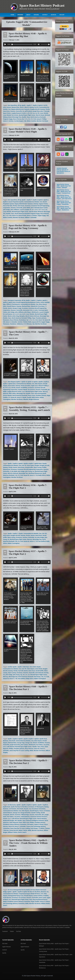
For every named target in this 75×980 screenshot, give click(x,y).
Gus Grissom (31, 390)
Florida (48, 109)
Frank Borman (7, 898)
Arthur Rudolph (45, 302)
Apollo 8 (37, 739)
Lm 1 (33, 210)
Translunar (13, 324)
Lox (34, 113)
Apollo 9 (5, 202)
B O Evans (31, 807)
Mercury (45, 392)
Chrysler (26, 809)
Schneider (14, 322)
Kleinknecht (35, 312)
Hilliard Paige (25, 815)
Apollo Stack (12, 302)
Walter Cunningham (14, 543)
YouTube (19, 931)
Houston (13, 111)
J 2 (34, 310)
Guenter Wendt (23, 390)
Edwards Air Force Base (37, 306)
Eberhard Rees (26, 306)
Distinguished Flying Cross (16, 896)
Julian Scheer (24, 745)
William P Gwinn (13, 832)
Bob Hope (26, 667)
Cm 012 (36, 107)
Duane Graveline (26, 386)
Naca (28, 117)
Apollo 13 (30, 382)
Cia (30, 809)
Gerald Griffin (29, 467)
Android (5, 950)
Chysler (44, 463)
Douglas (37, 465)
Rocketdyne (23, 320)
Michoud (47, 115)
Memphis (22, 316)
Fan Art (62, 15)
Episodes (20, 15)
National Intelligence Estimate (35, 821)
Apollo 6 (41, 105)
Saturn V (6, 121)
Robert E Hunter (39, 824)
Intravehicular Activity (42, 673)
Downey (43, 109)
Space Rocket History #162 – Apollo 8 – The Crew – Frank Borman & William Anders (29, 843)
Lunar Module (44, 113)
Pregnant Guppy (8, 119)
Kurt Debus (40, 745)
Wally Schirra (36, 397)
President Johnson (41, 318)
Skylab (24, 397)
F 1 (46, 306)
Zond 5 (24, 832)
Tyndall (29, 397)
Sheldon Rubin (27, 322)
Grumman (28, 206)
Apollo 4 (35, 105)
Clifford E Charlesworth (13, 304)
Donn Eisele (11, 386)
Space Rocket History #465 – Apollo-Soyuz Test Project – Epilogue (64, 186)
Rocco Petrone (17, 119)
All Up (19, 105)
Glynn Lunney (38, 467)
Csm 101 (24, 465)
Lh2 (31, 113)
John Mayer (28, 312)
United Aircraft (14, 830)
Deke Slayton (39, 384)
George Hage (21, 743)
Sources (54, 15)
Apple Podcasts (7, 947)
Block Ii (27, 107)
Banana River (16, 107)
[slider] (22, 44)
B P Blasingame (39, 807)
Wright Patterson (34, 399)
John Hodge (6, 210)
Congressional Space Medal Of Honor (29, 894)
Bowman (6, 741)
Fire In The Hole (8, 206)
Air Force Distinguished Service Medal (19, 890)
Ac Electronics (12, 805)
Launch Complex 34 (25, 210)
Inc (23, 111)
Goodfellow (24, 388)
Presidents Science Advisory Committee (15, 824)
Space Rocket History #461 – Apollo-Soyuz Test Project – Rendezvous (64, 208)
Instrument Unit (28, 310)
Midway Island (7, 117)
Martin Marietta (42, 819)
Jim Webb (14, 471)
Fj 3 (10, 388)
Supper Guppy (42, 216)
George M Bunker (25, 813)
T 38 (36, 475)
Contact (45, 15)
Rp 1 (23, 119)
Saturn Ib (37, 749)
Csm (9, 109)
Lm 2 (36, 210)
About (28, 15)
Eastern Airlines (38, 896)
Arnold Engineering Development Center (28, 302)
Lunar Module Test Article (11, 115)
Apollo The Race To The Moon (19, 807)
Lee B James (9, 314)
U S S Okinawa (28, 324)
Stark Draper (34, 828)
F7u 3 (7, 388)
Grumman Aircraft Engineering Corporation (30, 469)
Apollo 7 (5, 384)
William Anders (46, 903)
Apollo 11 (30, 105)
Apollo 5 (41, 200)
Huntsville (19, 111)
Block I (22, 107)
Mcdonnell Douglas (9, 821)
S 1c (26, 119)
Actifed (10, 667)
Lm (33, 471)
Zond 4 (20, 832)
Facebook (5, 931)
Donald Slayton (11, 306)
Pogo (34, 318)
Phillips (29, 318)
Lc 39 (28, 113)
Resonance (6, 320)
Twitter (12, 931)
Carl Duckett (13, 809)
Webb (31, 751)
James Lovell (42, 898)
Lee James (46, 745)
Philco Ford (26, 822)
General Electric (8, 813)
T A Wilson (42, 828)
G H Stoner (47, 811)
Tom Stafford (42, 541)
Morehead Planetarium (35, 473)
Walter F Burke (23, 830)
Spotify (4, 953)
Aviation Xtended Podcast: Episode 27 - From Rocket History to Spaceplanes (63, 171)
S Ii (32, 119)
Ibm (43, 815)
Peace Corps (31, 395)
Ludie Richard (10, 747)
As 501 (46, 105)
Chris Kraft (33, 667)
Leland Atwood (25, 817)
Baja (4, 304)
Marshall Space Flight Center (27, 115)
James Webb (27, 208)
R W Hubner (30, 824)
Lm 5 (43, 210)
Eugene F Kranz (43, 204)
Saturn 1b (15, 216)
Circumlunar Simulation (38, 809)
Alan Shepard (12, 382)
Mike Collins (12, 394)
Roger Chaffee (35, 902)
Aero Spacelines (12, 105)
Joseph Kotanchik (15, 745)
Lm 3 (40, 210)
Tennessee (6, 324)
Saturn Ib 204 (22, 216)
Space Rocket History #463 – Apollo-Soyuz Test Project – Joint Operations (64, 197)
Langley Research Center (19, 113)
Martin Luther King (13, 316)
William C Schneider (31, 217)
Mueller (24, 117)
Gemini (10, 308)
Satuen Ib (13, 397)
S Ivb (35, 119)
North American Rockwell (38, 117)
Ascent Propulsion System (16, 202)
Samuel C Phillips (42, 119)
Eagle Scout (34, 386)
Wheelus (26, 399)
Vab (25, 121)
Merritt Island (40, 115)
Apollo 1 (24, 105)
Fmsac (41, 811)
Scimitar (11, 121)
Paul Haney (37, 677)
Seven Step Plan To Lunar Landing (19, 751)
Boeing (32, 107)
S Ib (16, 475)
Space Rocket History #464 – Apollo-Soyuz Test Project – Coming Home (64, 191)
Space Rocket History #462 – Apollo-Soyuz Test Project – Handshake (64, 203)
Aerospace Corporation (15, 300)
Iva (36, 537)
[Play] (5, 44)
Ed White (46, 896)
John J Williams (15, 210)
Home (12, 15)
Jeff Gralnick (29, 111)
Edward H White (43, 386)
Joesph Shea (36, 111)
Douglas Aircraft (35, 109)
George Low (29, 743)
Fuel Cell (21, 671)
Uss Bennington (19, 121)
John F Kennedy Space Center (39, 208)
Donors (36, 15)
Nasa (43, 747)
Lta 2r (24, 314)
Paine (20, 822)
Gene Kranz (6, 111)
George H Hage (17, 308)
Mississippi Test (17, 117)
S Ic (29, 119)
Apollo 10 (24, 382)
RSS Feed (5, 944)
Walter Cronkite (31, 121)
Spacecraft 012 (36, 322)
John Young (28, 471)
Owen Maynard (14, 822)
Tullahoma (20, 324)
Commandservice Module (32, 202)
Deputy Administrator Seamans (20, 109)
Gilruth (35, 743)
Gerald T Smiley (36, 813)
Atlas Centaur (7, 107)
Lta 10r (37, 113)
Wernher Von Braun (42, 121)
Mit (16, 821)
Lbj (21, 675)
